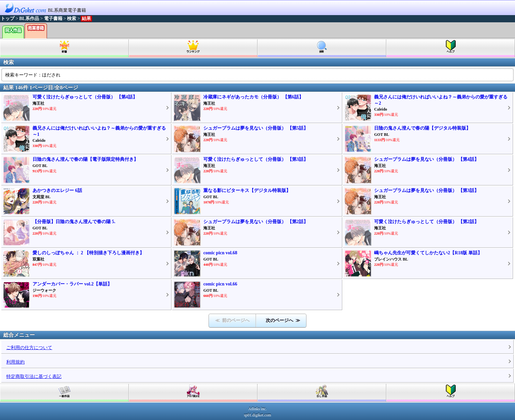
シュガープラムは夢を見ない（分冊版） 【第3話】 (426, 190)
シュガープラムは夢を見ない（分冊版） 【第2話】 (256, 222)
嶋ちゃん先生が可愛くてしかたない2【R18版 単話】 (428, 253)
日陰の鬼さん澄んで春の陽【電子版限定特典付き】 (85, 159)
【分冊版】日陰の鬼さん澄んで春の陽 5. (74, 222)
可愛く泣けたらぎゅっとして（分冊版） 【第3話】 (256, 159)
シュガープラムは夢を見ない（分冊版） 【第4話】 (426, 159)
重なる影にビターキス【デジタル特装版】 (247, 190)
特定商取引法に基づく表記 (34, 377)
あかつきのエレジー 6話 (57, 190)
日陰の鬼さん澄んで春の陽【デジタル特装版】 (422, 128)
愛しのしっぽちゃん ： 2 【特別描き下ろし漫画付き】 (88, 253)
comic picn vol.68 (220, 253)
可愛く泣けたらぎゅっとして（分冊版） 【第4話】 (85, 97)
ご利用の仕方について (29, 348)
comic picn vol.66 (220, 284)
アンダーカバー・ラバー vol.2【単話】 (72, 284)
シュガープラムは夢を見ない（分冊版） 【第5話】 (256, 128)
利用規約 (15, 362)
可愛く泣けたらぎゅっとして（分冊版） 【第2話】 (426, 222)
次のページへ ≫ (283, 320)
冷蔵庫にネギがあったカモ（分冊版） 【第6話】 (253, 97)
